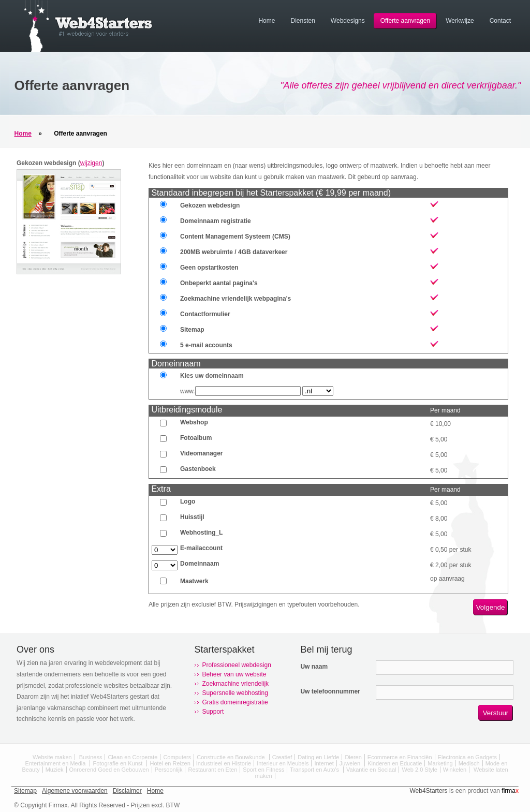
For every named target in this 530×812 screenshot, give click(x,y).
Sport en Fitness (263, 770)
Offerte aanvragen (80, 134)
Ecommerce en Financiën (400, 757)
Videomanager (201, 453)
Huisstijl (192, 517)
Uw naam (314, 667)
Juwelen (351, 763)
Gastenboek (198, 469)
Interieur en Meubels (283, 763)
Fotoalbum (196, 438)
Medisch (469, 763)
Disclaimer (127, 791)
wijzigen (91, 163)
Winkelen (455, 770)
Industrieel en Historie (224, 763)
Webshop (194, 422)
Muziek (55, 770)
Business (91, 757)
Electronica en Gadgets (467, 757)
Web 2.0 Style (419, 770)
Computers (177, 757)
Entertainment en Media (56, 763)
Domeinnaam (200, 564)
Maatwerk (194, 581)
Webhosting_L (201, 533)
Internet (324, 763)
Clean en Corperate (132, 757)
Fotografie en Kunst (118, 763)
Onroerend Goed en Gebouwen (109, 770)
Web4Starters (428, 791)
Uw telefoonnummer (330, 691)
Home (23, 134)
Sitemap (25, 791)
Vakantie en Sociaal (371, 770)
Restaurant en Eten (212, 770)
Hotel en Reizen (170, 763)
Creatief (282, 757)
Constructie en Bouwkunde (232, 757)
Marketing (440, 763)
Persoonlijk (169, 770)
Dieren (353, 757)
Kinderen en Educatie (395, 763)
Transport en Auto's (315, 770)
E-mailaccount (201, 548)
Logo (188, 501)
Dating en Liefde (318, 757)
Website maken (52, 757)
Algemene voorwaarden (75, 791)
